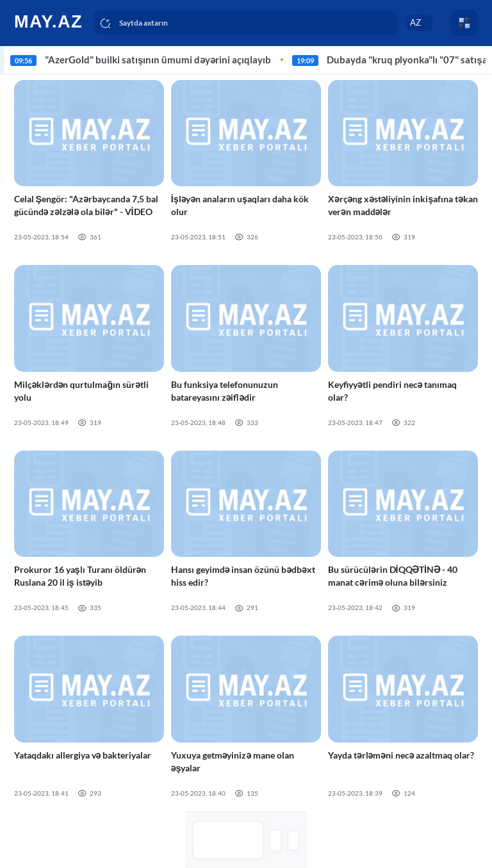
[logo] (50, 21)
